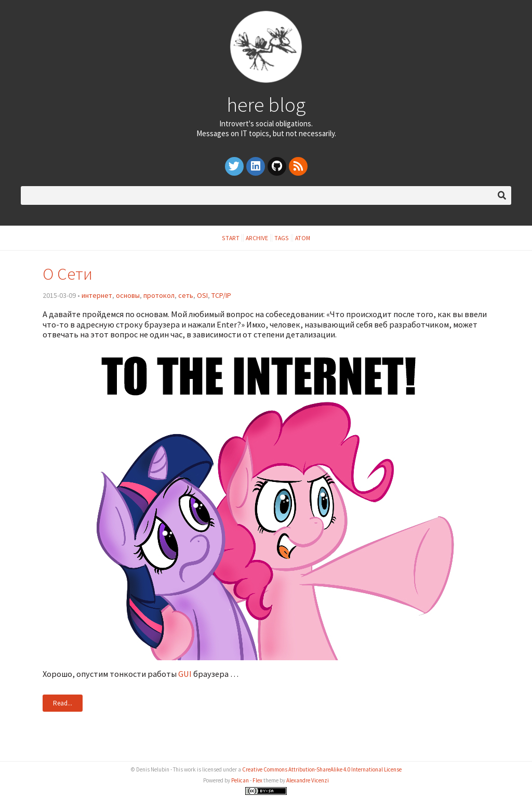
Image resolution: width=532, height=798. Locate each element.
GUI (185, 674)
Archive (257, 238)
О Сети (68, 274)
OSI (202, 295)
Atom (303, 238)
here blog (266, 104)
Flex (257, 780)
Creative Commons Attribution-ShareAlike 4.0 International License (322, 769)
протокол (159, 295)
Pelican (240, 780)
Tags (282, 238)
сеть (186, 295)
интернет (97, 295)
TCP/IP (221, 295)
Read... (63, 703)
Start (231, 238)
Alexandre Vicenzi (308, 780)
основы (128, 295)
